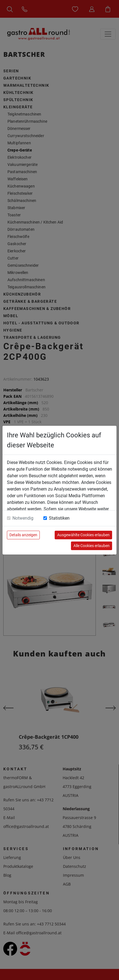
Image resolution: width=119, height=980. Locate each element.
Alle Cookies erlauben (92, 546)
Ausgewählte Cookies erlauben (83, 535)
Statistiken (59, 518)
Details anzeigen (23, 535)
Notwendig (23, 518)
